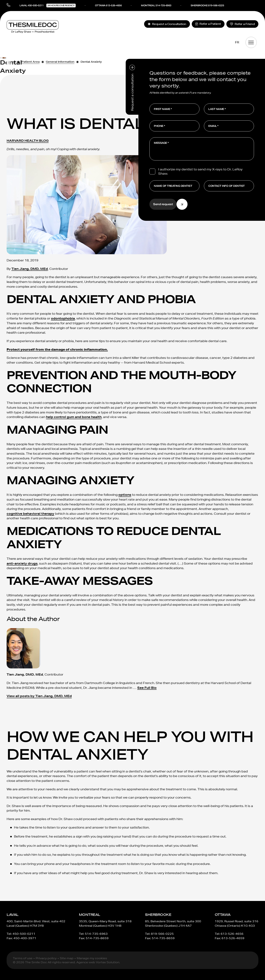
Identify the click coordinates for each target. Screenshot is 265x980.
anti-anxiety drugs (22, 563)
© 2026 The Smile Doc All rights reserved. (44, 962)
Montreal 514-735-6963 (156, 5)
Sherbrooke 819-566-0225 (207, 5)
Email (213, 126)
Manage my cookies (92, 958)
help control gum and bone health (74, 417)
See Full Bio (147, 688)
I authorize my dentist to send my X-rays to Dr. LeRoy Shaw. (200, 171)
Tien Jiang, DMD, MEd (30, 269)
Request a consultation (132, 88)
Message (160, 143)
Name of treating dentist (173, 186)
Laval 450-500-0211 (48, 5)
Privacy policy (46, 958)
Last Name (216, 109)
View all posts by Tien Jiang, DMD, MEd (39, 696)
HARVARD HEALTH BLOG (28, 141)
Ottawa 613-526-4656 (108, 5)
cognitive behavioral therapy (30, 514)
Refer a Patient (208, 24)
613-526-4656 (232, 934)
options (125, 495)
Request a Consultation (167, 24)
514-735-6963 (96, 934)
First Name (162, 109)
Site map (67, 958)
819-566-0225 (162, 934)
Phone (159, 126)
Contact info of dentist (227, 186)
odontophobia (63, 318)
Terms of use (23, 958)
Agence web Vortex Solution (98, 962)
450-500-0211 (24, 934)
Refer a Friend (242, 24)
